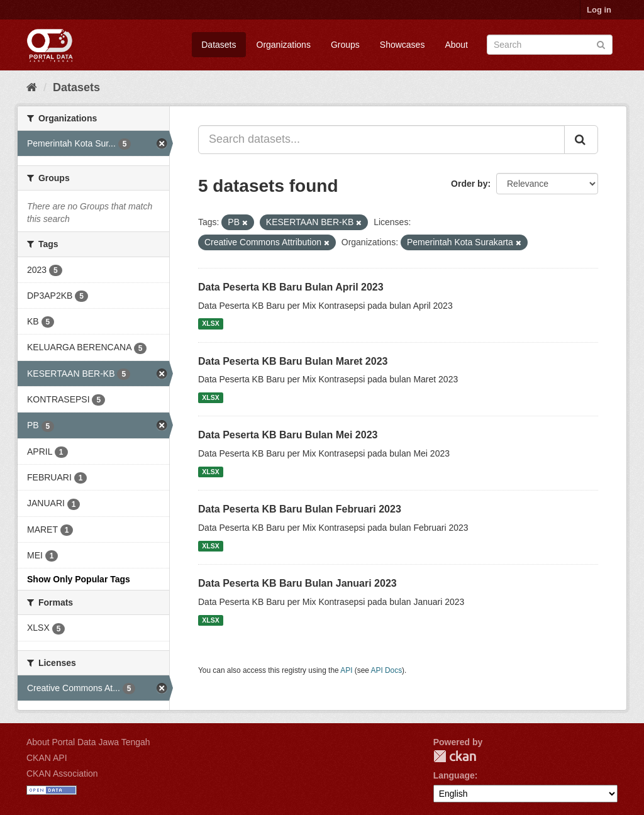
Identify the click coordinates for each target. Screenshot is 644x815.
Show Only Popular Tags (79, 579)
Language (454, 775)
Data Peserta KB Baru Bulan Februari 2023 (300, 509)
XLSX (210, 324)
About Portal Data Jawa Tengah (88, 742)
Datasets (219, 45)
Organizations (284, 45)
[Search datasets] (550, 45)
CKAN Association (62, 773)
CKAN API (47, 758)
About (456, 45)
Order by (469, 184)
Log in (599, 10)
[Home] (32, 87)
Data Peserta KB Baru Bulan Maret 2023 (293, 361)
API (346, 670)
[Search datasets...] (381, 140)
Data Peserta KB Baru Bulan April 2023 (291, 287)
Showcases (402, 45)
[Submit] (601, 44)
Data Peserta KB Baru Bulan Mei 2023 (288, 435)
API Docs (387, 670)
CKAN (455, 756)
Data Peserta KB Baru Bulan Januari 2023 (297, 583)
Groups (345, 45)
